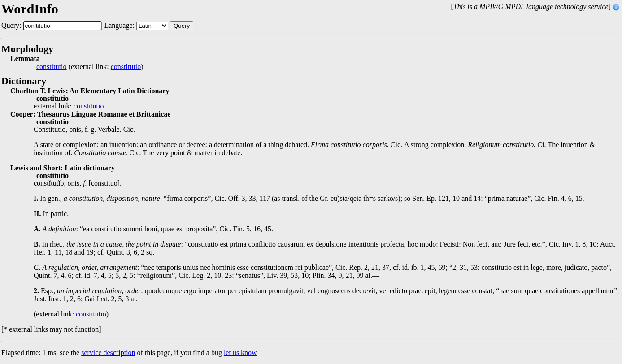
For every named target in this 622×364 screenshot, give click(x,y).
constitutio (52, 67)
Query (182, 26)
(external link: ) (90, 67)
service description (108, 353)
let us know (240, 353)
